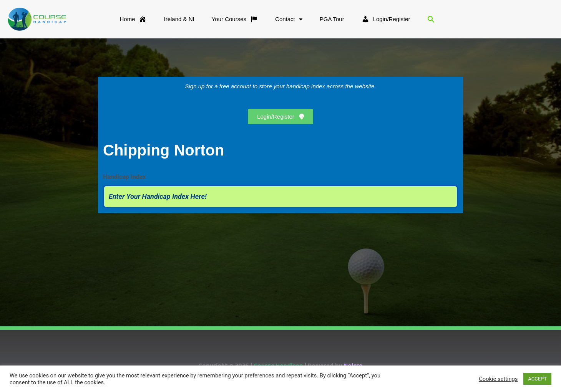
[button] (431, 19)
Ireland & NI (179, 19)
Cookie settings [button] (498, 379)
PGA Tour (332, 19)
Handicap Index (124, 177)
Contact (289, 19)
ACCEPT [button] (537, 379)
